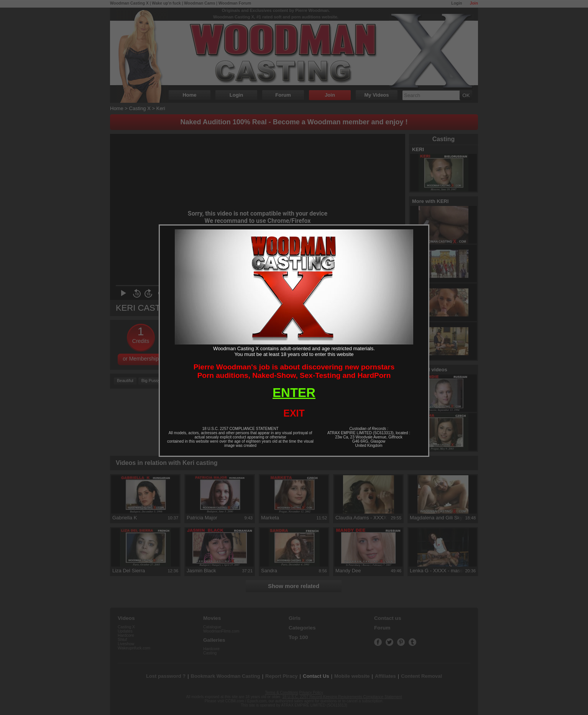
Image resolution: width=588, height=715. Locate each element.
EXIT (294, 413)
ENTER (294, 393)
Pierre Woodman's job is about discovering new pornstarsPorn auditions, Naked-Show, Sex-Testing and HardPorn (294, 371)
